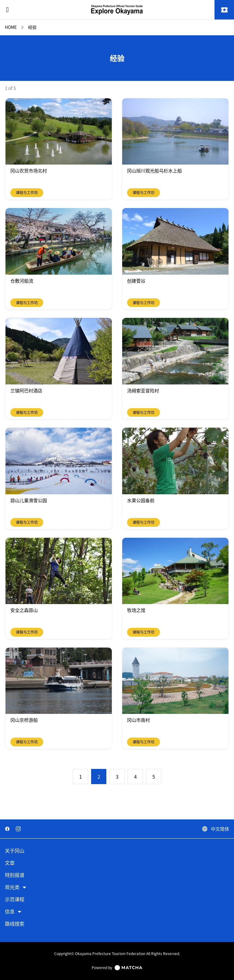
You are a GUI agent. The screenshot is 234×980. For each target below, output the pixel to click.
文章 (10, 863)
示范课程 (15, 900)
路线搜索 (15, 924)
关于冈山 (15, 851)
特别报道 (15, 875)
